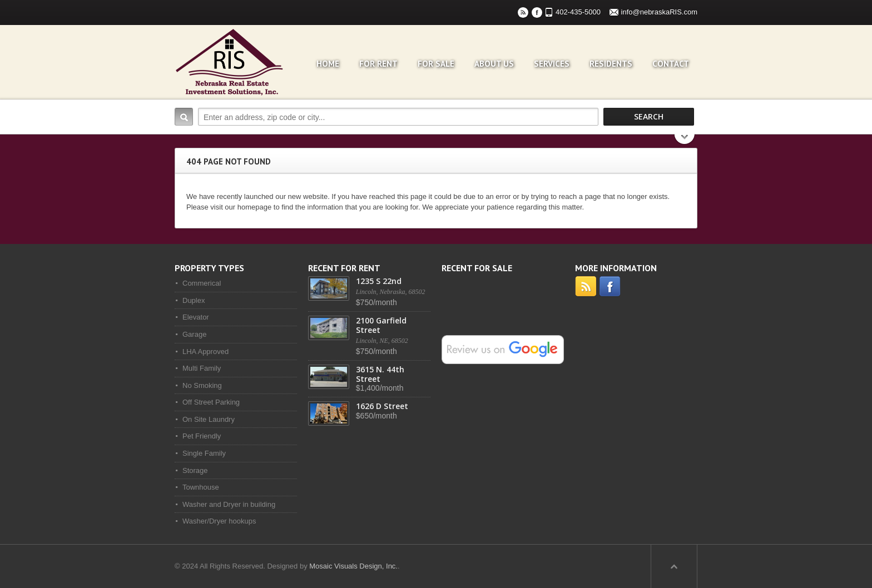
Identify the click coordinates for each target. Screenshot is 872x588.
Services (552, 64)
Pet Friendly (202, 436)
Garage (194, 334)
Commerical (202, 283)
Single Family (204, 453)
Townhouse (201, 487)
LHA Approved (205, 352)
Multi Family (202, 368)
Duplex (194, 300)
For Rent (378, 64)
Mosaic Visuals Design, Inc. (353, 566)
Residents (611, 64)
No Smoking (202, 385)
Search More (685, 140)
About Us (494, 64)
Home (328, 64)
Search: (184, 117)
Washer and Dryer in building (229, 504)
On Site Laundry (209, 419)
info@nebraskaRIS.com (659, 12)
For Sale (436, 64)
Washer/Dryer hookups (219, 521)
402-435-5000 (578, 12)
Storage (195, 470)
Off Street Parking (211, 402)
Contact (671, 64)
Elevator (196, 317)
